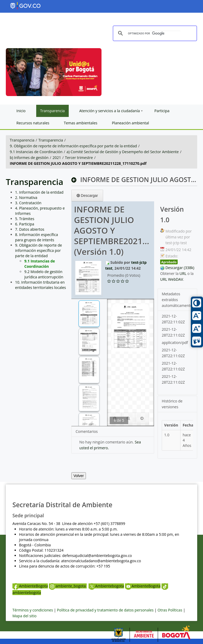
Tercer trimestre (79, 158)
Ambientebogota (106, 586)
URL (183, 273)
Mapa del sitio (24, 616)
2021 (57, 158)
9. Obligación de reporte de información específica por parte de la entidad (73, 146)
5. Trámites (25, 219)
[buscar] (154, 33)
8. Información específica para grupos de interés (36, 237)
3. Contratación (28, 203)
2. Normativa (26, 198)
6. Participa (25, 224)
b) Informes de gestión (29, 158)
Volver (79, 476)
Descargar (87, 196)
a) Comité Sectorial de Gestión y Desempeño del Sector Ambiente (123, 152)
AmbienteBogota (30, 586)
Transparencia (22, 140)
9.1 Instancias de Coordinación (36, 152)
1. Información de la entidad (39, 192)
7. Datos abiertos (30, 229)
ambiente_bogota (68, 586)
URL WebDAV (172, 279)
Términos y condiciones (33, 610)
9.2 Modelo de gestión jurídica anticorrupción (44, 274)
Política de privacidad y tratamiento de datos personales (105, 610)
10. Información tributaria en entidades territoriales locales (41, 285)
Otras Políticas (170, 610)
